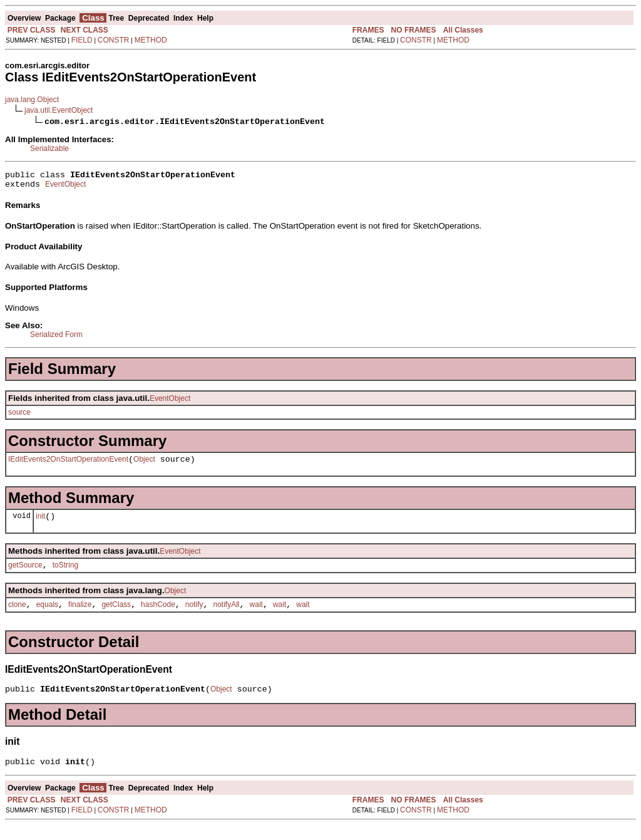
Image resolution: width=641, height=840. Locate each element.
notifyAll (227, 616)
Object (144, 465)
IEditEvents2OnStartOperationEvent (68, 465)
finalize (80, 616)
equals (47, 616)
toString (65, 574)
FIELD (82, 40)
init (40, 524)
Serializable (49, 148)
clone (17, 616)
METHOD (151, 40)
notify (194, 616)
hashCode (158, 616)
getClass (116, 616)
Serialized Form (56, 338)
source (19, 416)
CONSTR (114, 40)
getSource (25, 574)
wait (256, 616)
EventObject (65, 188)
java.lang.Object (32, 100)
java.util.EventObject (59, 110)
